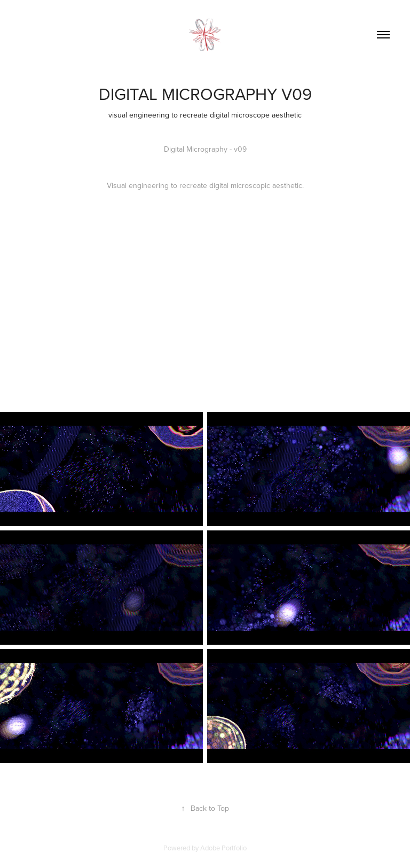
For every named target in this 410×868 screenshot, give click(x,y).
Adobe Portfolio (223, 848)
